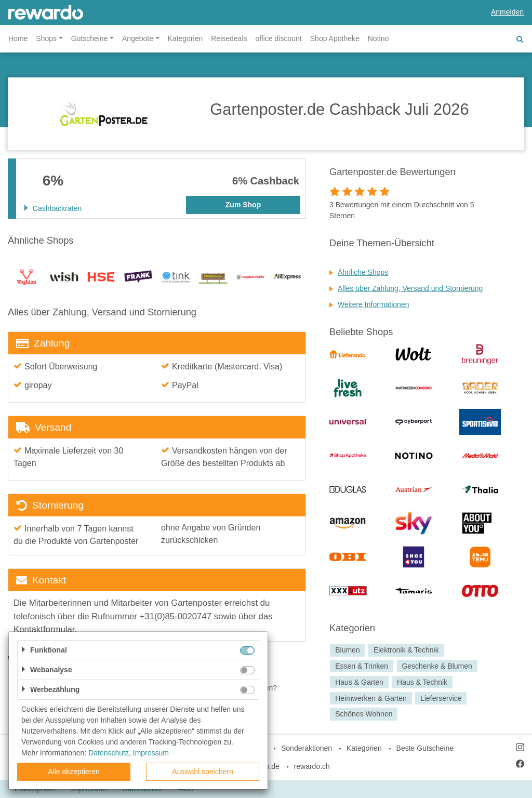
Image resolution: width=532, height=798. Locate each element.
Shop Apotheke (335, 38)
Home (18, 38)
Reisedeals (229, 38)
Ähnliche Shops (363, 272)
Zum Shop (243, 205)
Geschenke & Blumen (437, 666)
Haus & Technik (422, 682)
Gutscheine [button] (90, 38)
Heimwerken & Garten (371, 698)
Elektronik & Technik (406, 650)
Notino (378, 38)
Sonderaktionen (307, 748)
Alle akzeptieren (74, 772)
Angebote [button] (138, 38)
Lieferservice (441, 698)
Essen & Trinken (362, 666)
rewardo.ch (312, 766)
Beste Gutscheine (425, 748)
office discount (279, 38)
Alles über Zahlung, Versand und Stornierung (410, 288)
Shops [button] (46, 38)
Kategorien (185, 38)
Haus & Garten (359, 682)
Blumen (347, 650)
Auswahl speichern (203, 772)
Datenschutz (109, 753)
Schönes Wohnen (364, 714)
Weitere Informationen (373, 304)
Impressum (151, 753)
